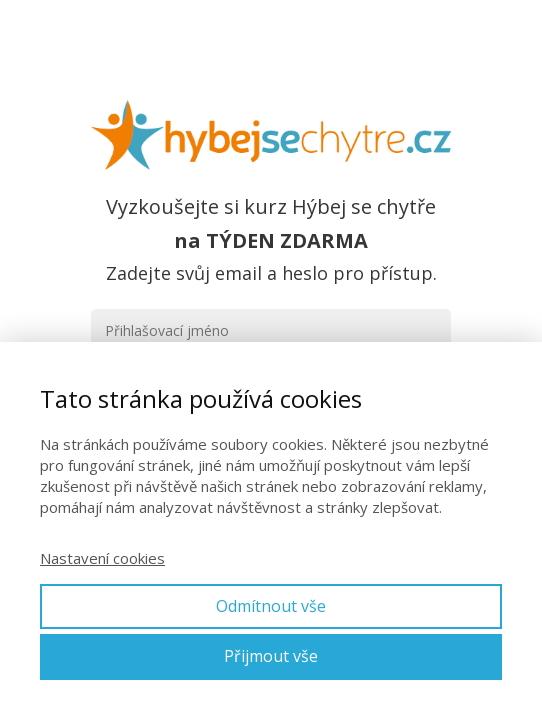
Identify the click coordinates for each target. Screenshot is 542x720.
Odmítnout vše (271, 606)
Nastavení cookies (102, 558)
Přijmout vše (271, 656)
